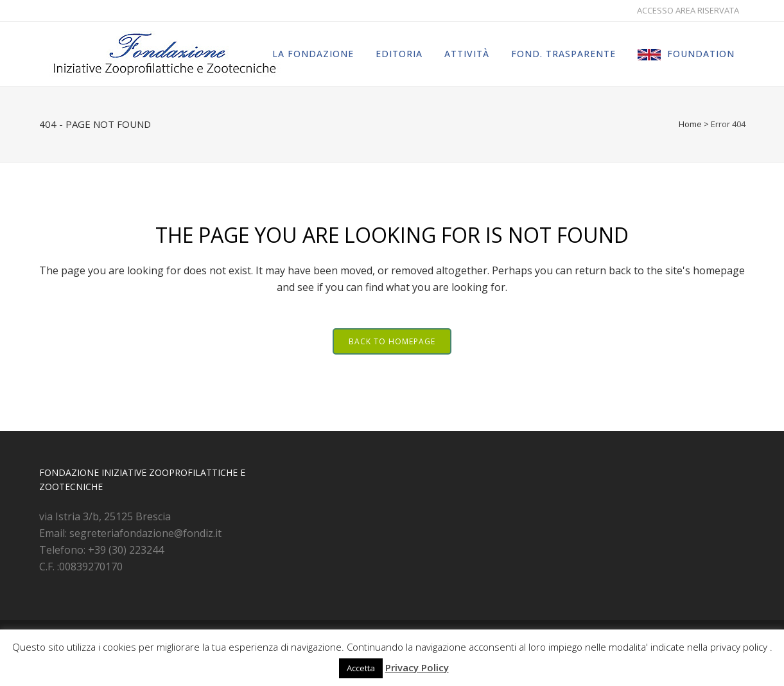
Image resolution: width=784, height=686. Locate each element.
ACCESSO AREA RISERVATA (688, 10)
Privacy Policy (417, 667)
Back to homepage (392, 341)
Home (690, 124)
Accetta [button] (361, 668)
